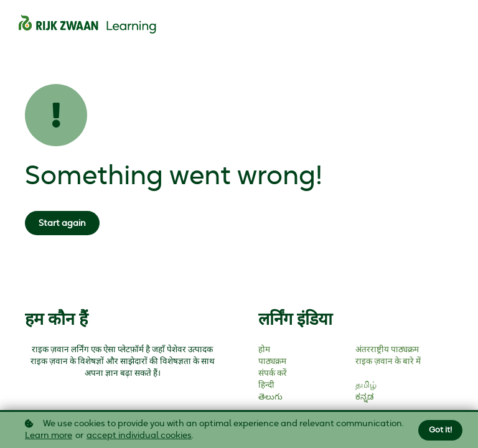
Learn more (49, 436)
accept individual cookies (139, 436)
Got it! (440, 430)
